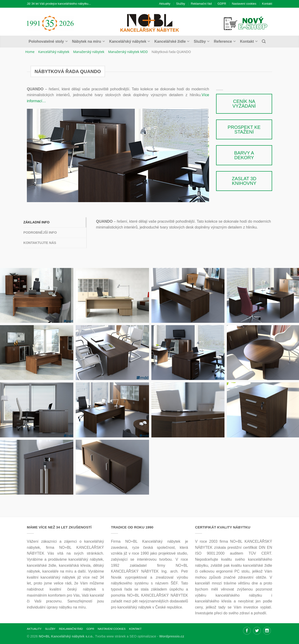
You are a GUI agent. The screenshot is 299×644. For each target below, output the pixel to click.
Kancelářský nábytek (128, 41)
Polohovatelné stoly (46, 41)
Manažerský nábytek (89, 52)
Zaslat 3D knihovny (244, 181)
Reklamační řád (201, 4)
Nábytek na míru (86, 41)
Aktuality (165, 4)
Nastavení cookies (244, 4)
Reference (223, 41)
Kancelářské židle (170, 41)
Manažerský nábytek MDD (128, 52)
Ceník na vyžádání (244, 104)
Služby (181, 4)
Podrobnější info (40, 232)
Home (30, 52)
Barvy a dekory (244, 155)
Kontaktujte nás (40, 243)
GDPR (222, 4)
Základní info (36, 222)
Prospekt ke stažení (244, 130)
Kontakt (267, 4)
